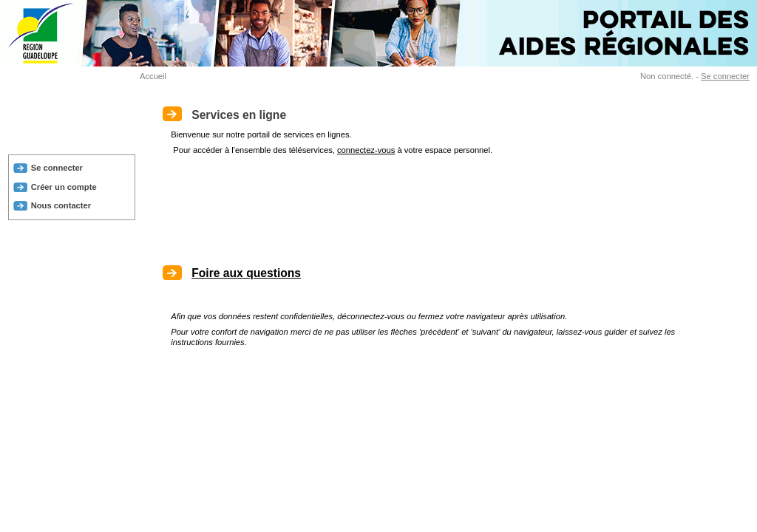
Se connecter (725, 76)
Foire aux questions (246, 273)
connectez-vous (366, 150)
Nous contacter (61, 205)
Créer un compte (64, 187)
